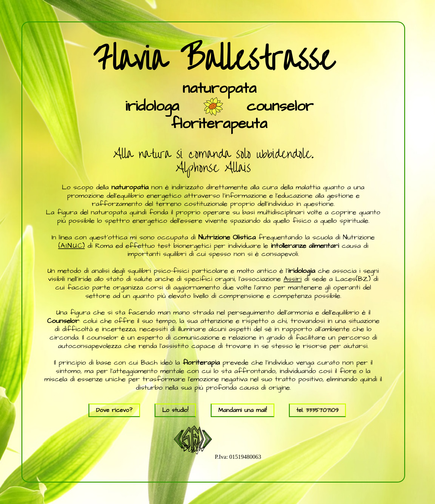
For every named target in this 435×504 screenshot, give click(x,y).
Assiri (293, 279)
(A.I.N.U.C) (72, 246)
